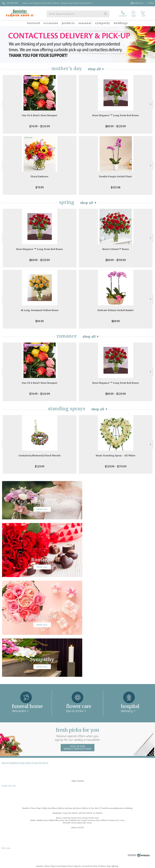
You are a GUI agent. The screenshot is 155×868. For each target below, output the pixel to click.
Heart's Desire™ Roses (116, 249)
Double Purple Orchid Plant (116, 176)
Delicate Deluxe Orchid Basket (116, 310)
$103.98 (116, 187)
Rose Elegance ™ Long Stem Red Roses (116, 115)
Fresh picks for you (78, 635)
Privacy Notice (111, 866)
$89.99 (116, 321)
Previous (4, 104)
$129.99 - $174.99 (116, 466)
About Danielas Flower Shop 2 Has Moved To (25, 663)
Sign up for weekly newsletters (78, 648)
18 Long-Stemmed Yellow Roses (40, 310)
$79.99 (40, 187)
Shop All (94, 69)
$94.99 (40, 321)
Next (151, 104)
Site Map (145, 866)
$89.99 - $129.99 (116, 126)
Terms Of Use (96, 866)
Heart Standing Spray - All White (116, 456)
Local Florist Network (129, 866)
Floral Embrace (40, 176)
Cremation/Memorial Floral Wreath (40, 456)
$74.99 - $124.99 (40, 126)
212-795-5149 (12, 3)
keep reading (78, 681)
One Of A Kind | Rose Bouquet (40, 115)
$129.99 (40, 466)
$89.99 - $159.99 (116, 260)
